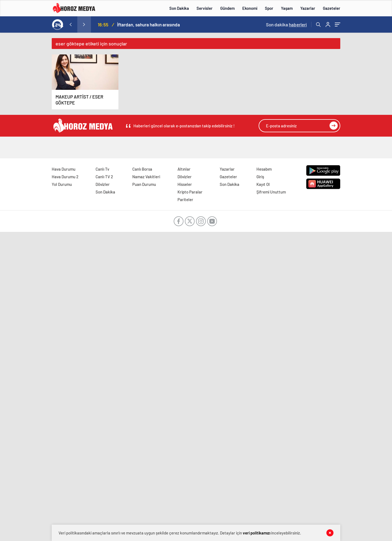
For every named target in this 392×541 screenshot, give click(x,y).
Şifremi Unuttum (271, 192)
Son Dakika (179, 8)
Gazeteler (332, 8)
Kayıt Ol (263, 184)
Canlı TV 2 (104, 177)
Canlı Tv (102, 169)
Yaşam (287, 8)
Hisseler (185, 184)
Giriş (260, 177)
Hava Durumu (64, 169)
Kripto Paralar (190, 192)
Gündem (227, 8)
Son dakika (286, 24)
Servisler (205, 8)
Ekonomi (250, 8)
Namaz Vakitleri (146, 177)
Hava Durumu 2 (65, 177)
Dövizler (103, 184)
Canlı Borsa (142, 169)
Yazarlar (308, 8)
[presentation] (71, 24)
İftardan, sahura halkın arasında (148, 24)
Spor (269, 8)
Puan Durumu (144, 184)
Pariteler (185, 199)
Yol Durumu (62, 184)
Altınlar (184, 169)
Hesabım (264, 169)
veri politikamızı (257, 533)
